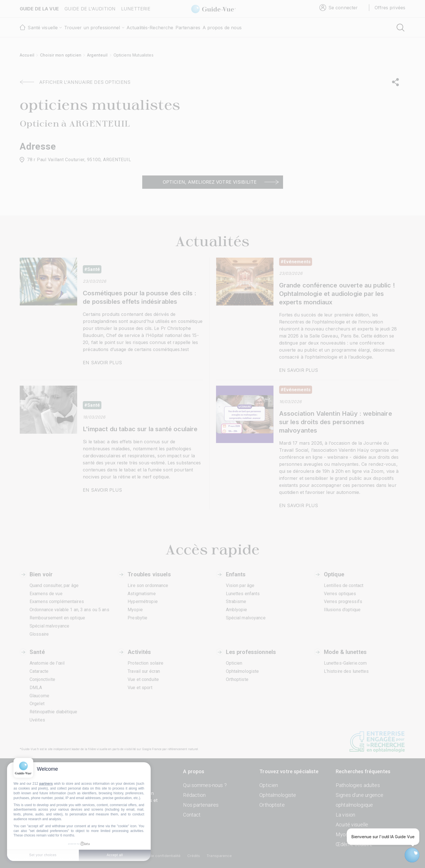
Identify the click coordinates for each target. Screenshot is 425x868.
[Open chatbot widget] (412, 855)
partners (46, 784)
